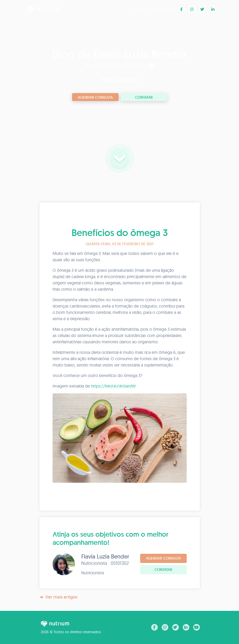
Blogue (140, 9)
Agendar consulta (95, 97)
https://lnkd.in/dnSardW (113, 386)
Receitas (165, 9)
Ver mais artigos (58, 597)
